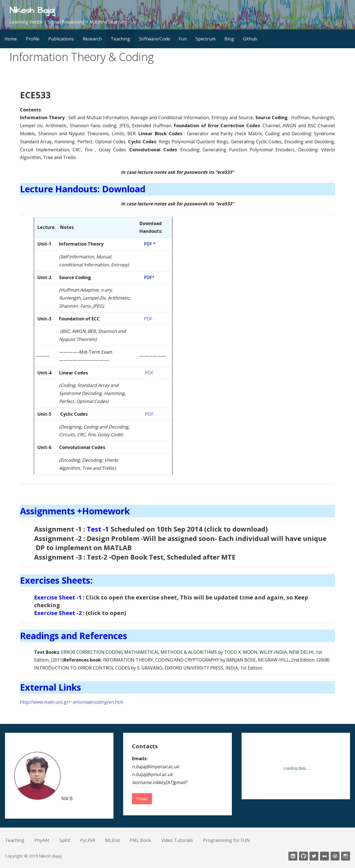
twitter (314, 856)
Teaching (120, 39)
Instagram (346, 856)
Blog (229, 39)
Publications (61, 39)
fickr (324, 856)
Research (92, 39)
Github (250, 39)
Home (11, 39)
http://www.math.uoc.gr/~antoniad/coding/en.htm (72, 702)
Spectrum (206, 39)
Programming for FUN (226, 840)
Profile (33, 39)
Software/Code (154, 39)
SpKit (65, 840)
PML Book (140, 840)
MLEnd (112, 840)
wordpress (335, 856)
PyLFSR (88, 840)
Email (142, 799)
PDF (148, 244)
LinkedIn (293, 856)
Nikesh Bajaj (32, 10)
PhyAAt (42, 840)
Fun (183, 39)
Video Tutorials (177, 840)
